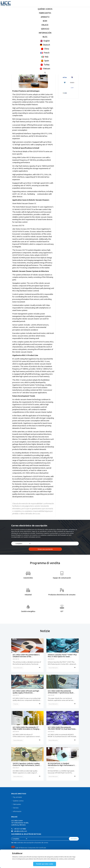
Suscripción (74, 839)
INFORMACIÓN (45, 33)
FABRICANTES (45, 13)
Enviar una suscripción (45, 549)
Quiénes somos (18, 801)
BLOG (45, 37)
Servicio (16, 808)
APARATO (45, 17)
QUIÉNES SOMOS (45, 9)
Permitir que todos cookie (45, 864)
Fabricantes (17, 804)
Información (17, 811)
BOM (45, 21)
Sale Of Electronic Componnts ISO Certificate (29, 848)
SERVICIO (45, 29)
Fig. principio (18, 797)
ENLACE (45, 25)
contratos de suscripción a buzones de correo (33, 843)
